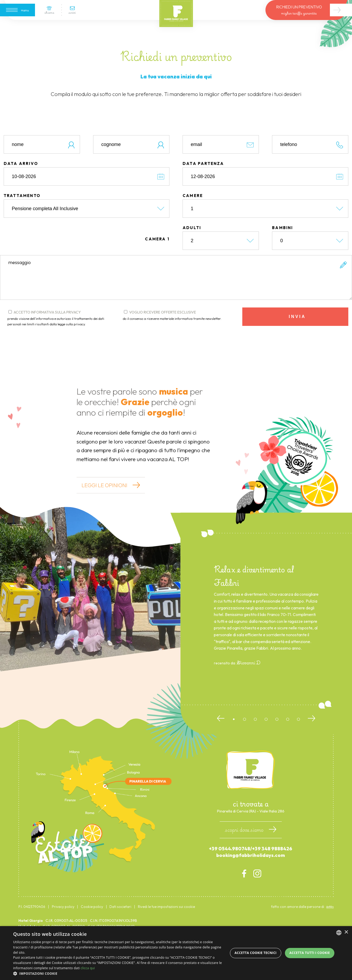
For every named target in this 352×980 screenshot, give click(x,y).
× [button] (346, 932)
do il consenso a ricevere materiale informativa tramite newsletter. (172, 342)
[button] (118, 973)
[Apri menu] (17, 10)
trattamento (22, 219)
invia (297, 340)
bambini (282, 251)
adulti (192, 251)
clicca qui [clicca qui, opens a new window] (88, 968)
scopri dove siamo (251, 853)
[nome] (42, 168)
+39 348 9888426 (272, 872)
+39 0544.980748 (230, 872)
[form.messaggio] (176, 301)
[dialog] (176, 953)
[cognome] (131, 168)
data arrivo (21, 187)
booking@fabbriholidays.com (251, 879)
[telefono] (310, 168)
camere (193, 219)
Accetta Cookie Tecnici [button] (256, 953)
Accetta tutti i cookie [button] (310, 953)
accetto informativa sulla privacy (59, 342)
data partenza (203, 187)
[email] (221, 168)
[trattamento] (87, 232)
